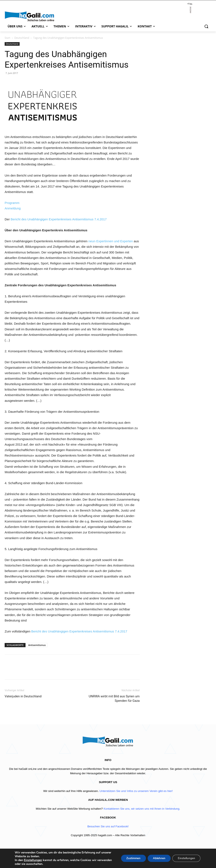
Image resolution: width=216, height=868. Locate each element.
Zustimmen (127, 858)
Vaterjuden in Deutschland (23, 696)
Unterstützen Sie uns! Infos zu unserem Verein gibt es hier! (136, 791)
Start (7, 38)
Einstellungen (33, 860)
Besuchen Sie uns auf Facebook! (108, 826)
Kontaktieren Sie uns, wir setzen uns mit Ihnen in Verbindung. (142, 809)
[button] (206, 26)
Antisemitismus (37, 645)
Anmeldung (13, 208)
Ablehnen (155, 858)
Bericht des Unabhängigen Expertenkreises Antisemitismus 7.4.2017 (59, 219)
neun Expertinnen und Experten (111, 241)
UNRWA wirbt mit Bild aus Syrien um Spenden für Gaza (114, 699)
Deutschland (22, 38)
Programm (12, 203)
